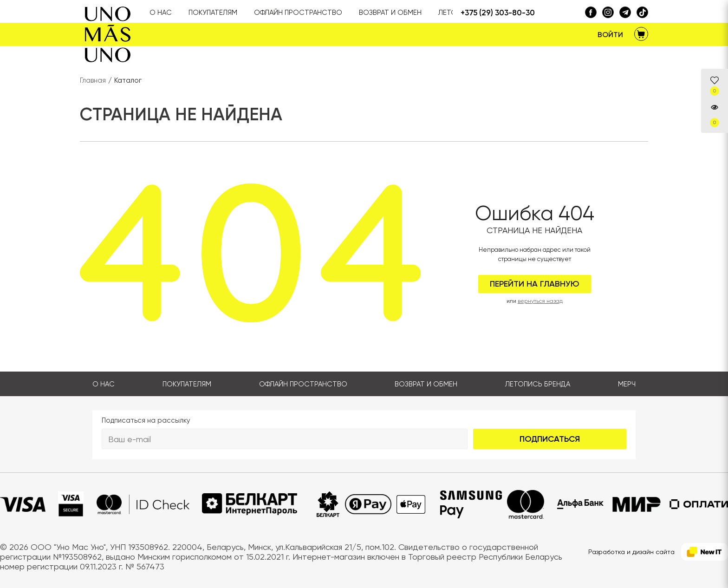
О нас (104, 384)
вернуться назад (540, 301)
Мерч (627, 384)
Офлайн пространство (303, 384)
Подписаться (550, 439)
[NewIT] (705, 552)
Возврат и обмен (426, 384)
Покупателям (187, 384)
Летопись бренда (538, 384)
